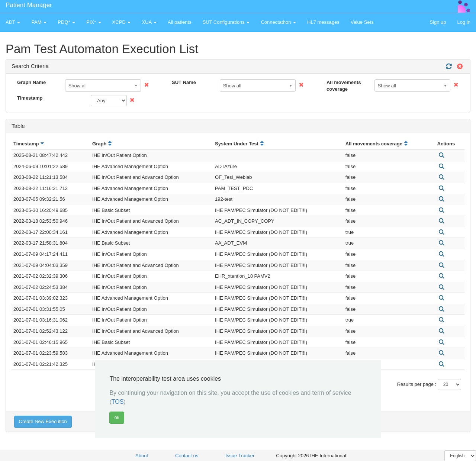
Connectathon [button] (278, 22)
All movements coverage (344, 86)
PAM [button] (39, 22)
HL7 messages (323, 22)
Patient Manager (29, 5)
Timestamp (30, 98)
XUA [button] (149, 22)
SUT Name (184, 82)
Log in (464, 22)
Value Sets (362, 22)
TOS (118, 402)
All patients (180, 22)
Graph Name (31, 82)
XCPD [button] (122, 22)
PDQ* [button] (66, 22)
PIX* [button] (94, 22)
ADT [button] (13, 22)
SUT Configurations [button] (226, 22)
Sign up (438, 22)
